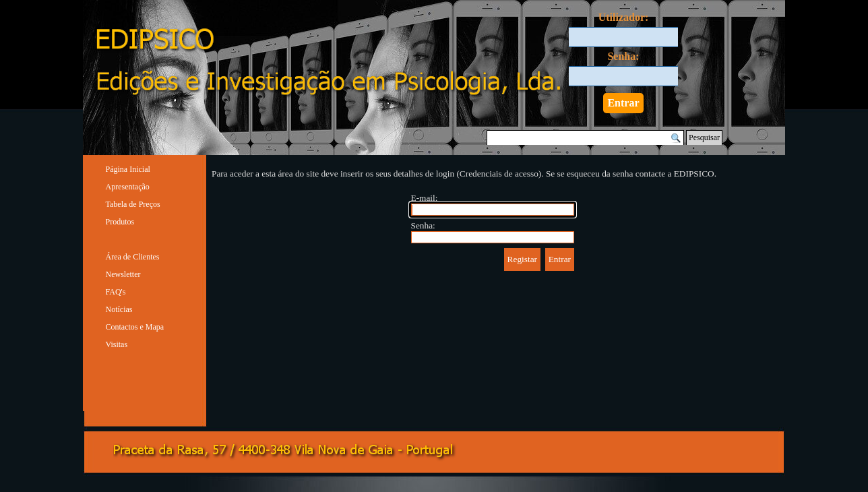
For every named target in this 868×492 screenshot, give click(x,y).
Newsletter (123, 274)
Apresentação (128, 187)
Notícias (119, 309)
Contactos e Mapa (135, 327)
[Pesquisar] (585, 138)
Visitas (117, 344)
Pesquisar (704, 137)
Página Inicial (128, 169)
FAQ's (116, 292)
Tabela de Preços (133, 204)
